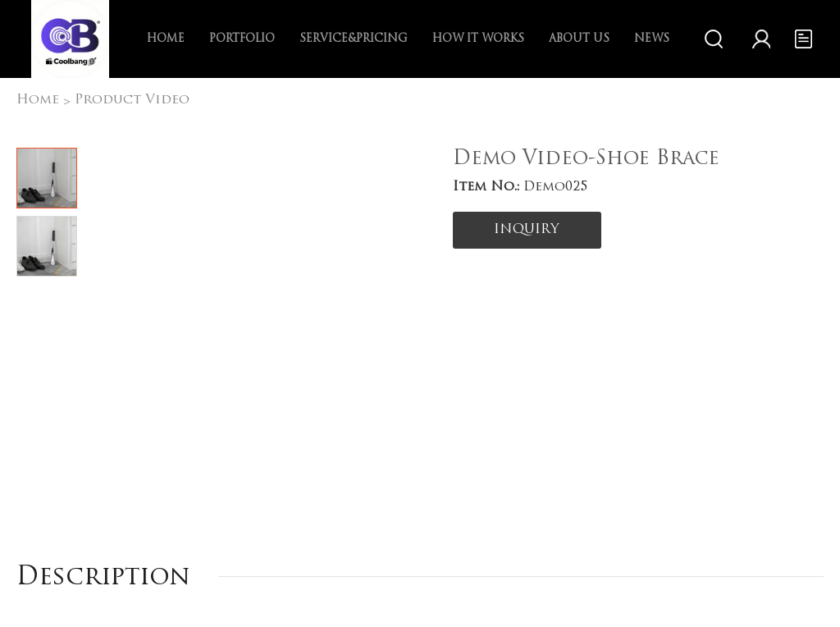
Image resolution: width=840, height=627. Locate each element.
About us (579, 39)
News (652, 39)
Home (166, 39)
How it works (478, 39)
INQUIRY (527, 230)
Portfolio (242, 39)
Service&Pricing (354, 39)
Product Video (132, 100)
